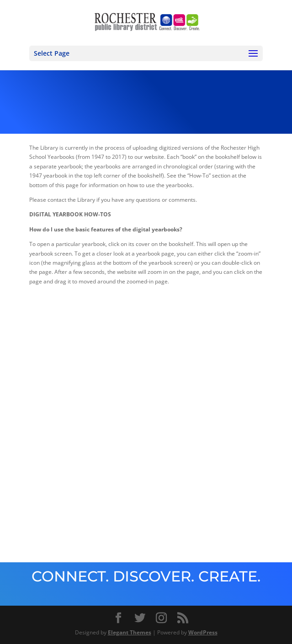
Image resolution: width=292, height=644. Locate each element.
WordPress (203, 632)
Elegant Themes (130, 632)
